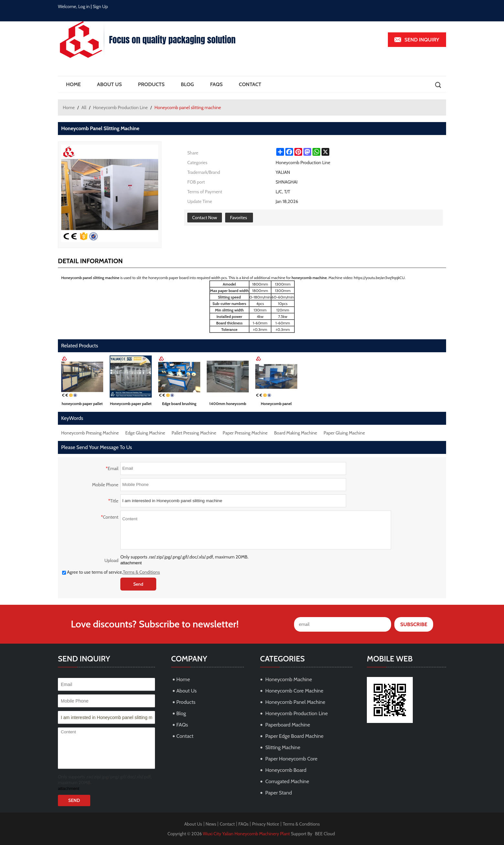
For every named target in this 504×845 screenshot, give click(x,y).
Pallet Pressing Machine (194, 433)
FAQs (216, 84)
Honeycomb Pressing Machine (90, 433)
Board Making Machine (296, 433)
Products (151, 84)
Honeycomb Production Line (121, 107)
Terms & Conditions (142, 572)
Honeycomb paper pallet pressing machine (131, 405)
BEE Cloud (325, 834)
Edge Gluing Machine (145, 433)
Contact (250, 84)
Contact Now (205, 218)
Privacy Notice (266, 824)
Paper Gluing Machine (344, 433)
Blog (187, 84)
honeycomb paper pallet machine (82, 405)
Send (138, 584)
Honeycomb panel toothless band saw (276, 405)
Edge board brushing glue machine (179, 405)
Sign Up (100, 6)
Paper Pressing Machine (245, 433)
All (84, 107)
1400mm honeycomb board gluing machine (228, 405)
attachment (131, 563)
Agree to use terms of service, (111, 572)
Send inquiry (422, 40)
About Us (110, 84)
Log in (84, 6)
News (211, 824)
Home (73, 84)
